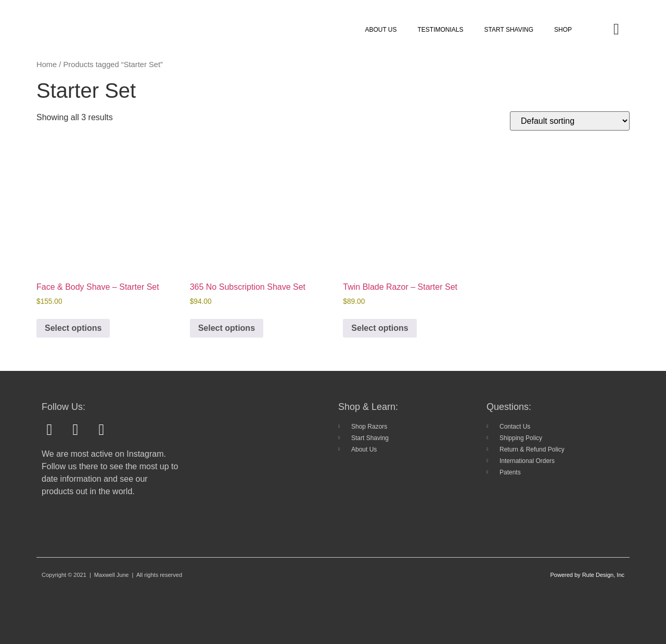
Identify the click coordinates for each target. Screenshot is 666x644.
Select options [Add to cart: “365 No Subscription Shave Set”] (227, 328)
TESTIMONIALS (441, 30)
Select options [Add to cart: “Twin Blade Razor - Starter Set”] (380, 328)
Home (47, 65)
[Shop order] (570, 121)
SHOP (563, 30)
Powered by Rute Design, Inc (587, 575)
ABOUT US (381, 30)
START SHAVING (509, 30)
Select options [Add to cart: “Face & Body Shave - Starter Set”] (73, 328)
